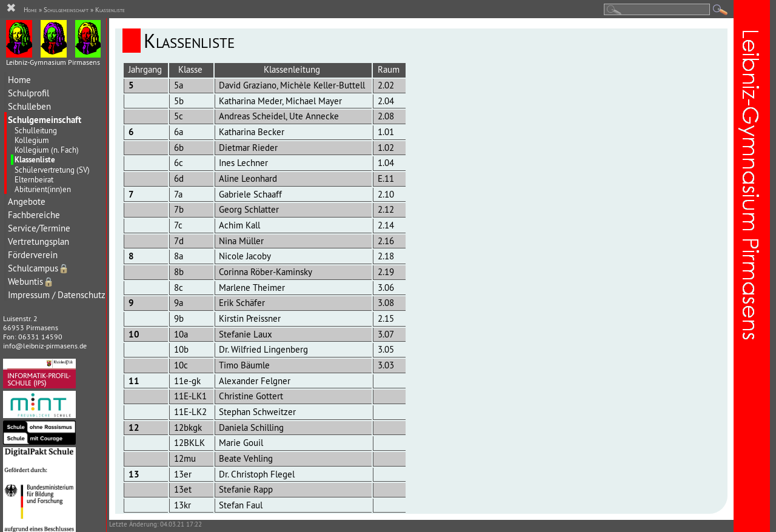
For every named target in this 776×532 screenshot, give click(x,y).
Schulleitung (36, 130)
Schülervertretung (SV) (52, 170)
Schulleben (29, 106)
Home (19, 80)
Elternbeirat (34, 179)
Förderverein (33, 255)
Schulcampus (38, 268)
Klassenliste (35, 160)
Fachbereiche (34, 215)
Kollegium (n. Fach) (47, 150)
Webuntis (31, 281)
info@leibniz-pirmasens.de (45, 346)
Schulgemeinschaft (45, 120)
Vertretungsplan (38, 241)
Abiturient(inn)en (43, 189)
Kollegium (32, 140)
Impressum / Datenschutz (57, 295)
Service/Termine (39, 228)
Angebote (27, 201)
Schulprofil (28, 93)
